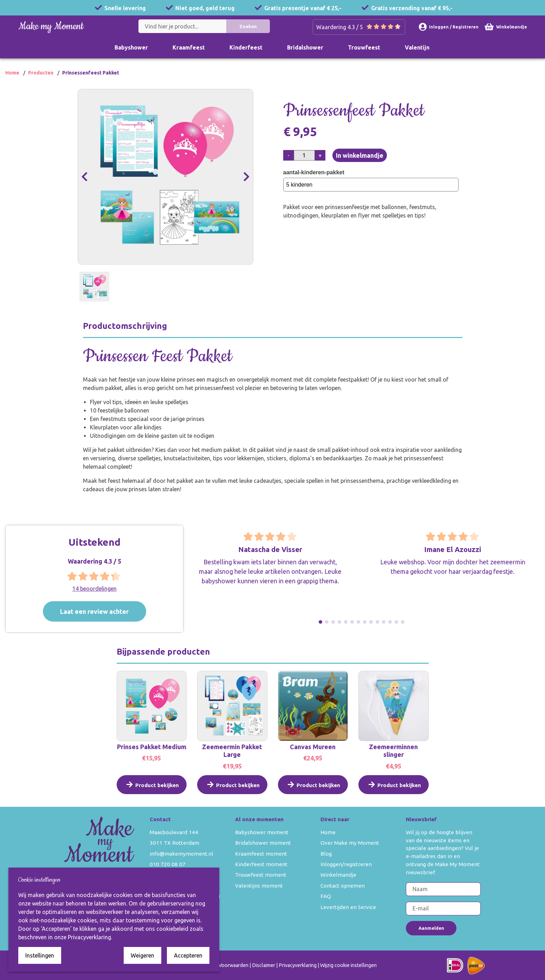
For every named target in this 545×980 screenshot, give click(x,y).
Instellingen (40, 955)
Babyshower (131, 47)
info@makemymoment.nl (181, 854)
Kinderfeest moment (261, 864)
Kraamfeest (189, 47)
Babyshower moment (262, 832)
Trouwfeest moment (261, 875)
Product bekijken (151, 792)
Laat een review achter (103, 611)
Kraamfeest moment (261, 854)
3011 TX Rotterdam (174, 843)
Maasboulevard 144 (174, 832)
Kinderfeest (246, 47)
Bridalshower (305, 47)
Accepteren (188, 955)
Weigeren (142, 955)
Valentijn (417, 47)
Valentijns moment (259, 886)
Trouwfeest (364, 47)
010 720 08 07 (168, 864)
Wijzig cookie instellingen (348, 965)
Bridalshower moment (263, 843)
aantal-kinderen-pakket (315, 172)
